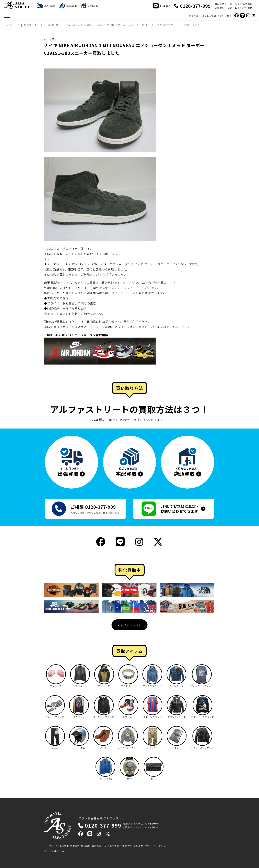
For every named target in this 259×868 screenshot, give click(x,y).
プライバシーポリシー (156, 846)
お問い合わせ (224, 16)
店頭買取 (86, 846)
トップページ (51, 846)
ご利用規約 (126, 846)
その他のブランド (129, 625)
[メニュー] (7, 16)
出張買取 (64, 846)
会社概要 (138, 846)
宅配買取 (75, 846)
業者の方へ (195, 16)
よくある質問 (209, 16)
